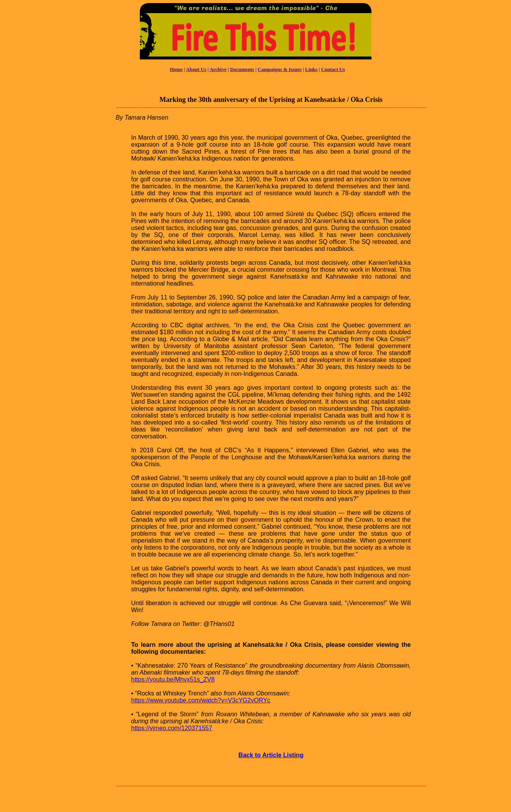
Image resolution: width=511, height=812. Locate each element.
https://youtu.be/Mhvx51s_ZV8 (173, 679)
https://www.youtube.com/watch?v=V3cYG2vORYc (201, 700)
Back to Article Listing (271, 755)
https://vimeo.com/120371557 (172, 728)
